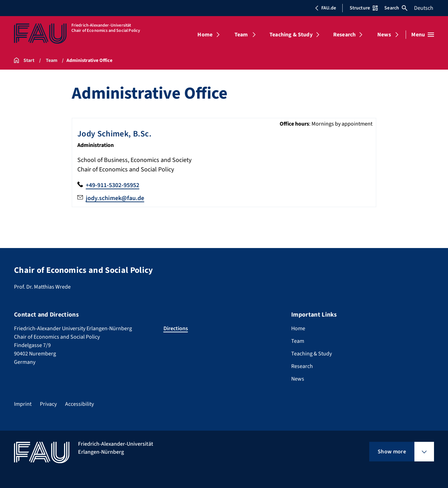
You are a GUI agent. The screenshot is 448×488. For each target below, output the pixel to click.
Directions (176, 328)
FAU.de (325, 8)
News (384, 35)
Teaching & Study (291, 35)
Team (241, 35)
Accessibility (79, 403)
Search (396, 8)
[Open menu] (423, 35)
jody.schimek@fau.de (115, 198)
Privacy (48, 403)
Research (344, 35)
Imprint (23, 403)
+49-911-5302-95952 (113, 185)
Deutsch (424, 8)
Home (205, 35)
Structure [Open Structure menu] (364, 8)
